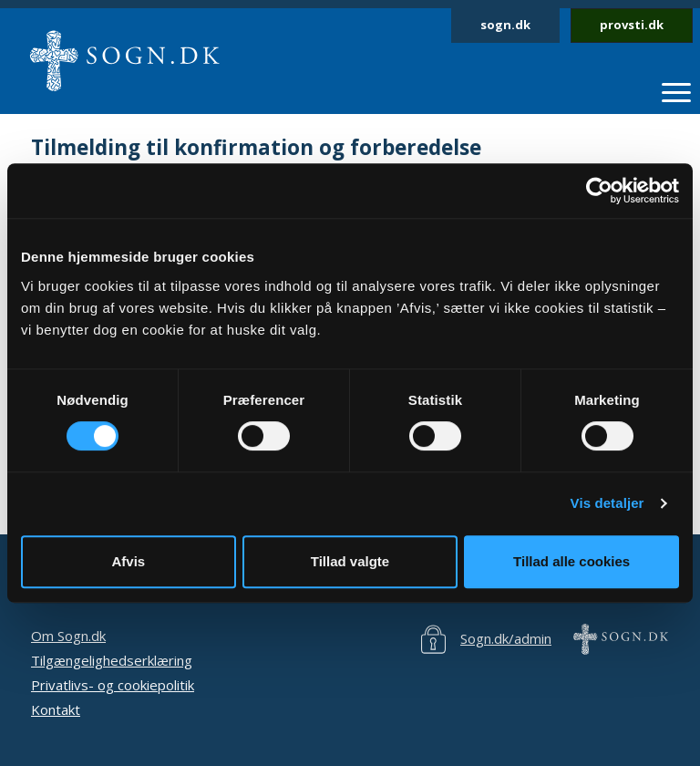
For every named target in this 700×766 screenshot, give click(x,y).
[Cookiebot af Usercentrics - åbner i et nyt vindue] (599, 191)
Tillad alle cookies (571, 561)
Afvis (128, 561)
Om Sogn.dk (68, 636)
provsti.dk (632, 25)
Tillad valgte (350, 561)
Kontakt (56, 709)
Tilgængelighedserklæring (112, 660)
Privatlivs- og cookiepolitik (113, 685)
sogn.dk (505, 25)
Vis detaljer (607, 503)
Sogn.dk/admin (506, 638)
